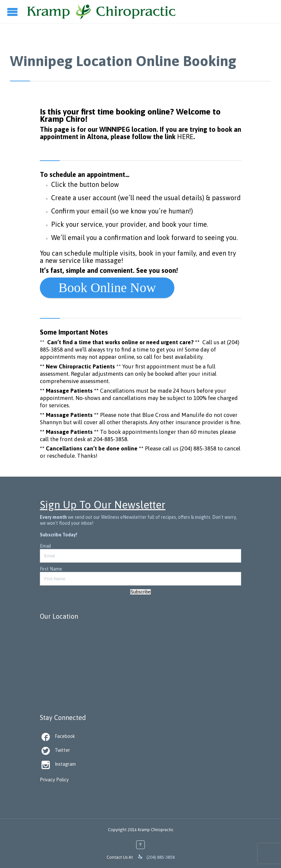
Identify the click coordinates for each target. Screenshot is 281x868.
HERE (185, 137)
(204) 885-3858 (198, 448)
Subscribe (140, 592)
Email (46, 546)
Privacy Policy (54, 780)
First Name (51, 569)
